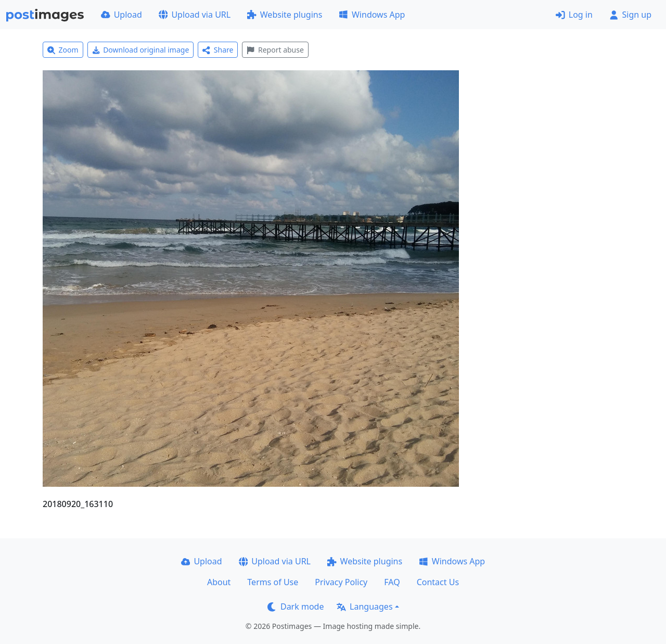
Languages (364, 607)
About (219, 582)
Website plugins (285, 15)
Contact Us (438, 582)
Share (218, 50)
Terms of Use (273, 582)
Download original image (141, 50)
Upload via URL (195, 15)
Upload (121, 15)
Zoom (63, 50)
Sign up (630, 15)
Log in (574, 15)
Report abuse (275, 50)
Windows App (372, 15)
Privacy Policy (341, 582)
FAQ (392, 582)
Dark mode (296, 607)
